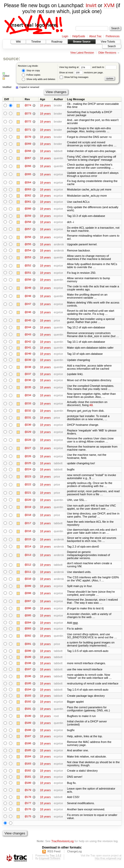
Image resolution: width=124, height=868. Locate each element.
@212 (28, 566)
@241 (28, 348)
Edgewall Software (50, 861)
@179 (28, 793)
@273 (28, 114)
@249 (28, 288)
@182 (28, 773)
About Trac (95, 36)
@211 (28, 573)
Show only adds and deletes (38, 79)
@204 (28, 624)
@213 (28, 557)
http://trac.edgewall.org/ (108, 861)
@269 (28, 144)
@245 (28, 321)
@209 (28, 588)
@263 (28, 190)
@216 (28, 533)
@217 (28, 524)
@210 (28, 580)
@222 (28, 486)
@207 (28, 603)
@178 (28, 800)
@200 (28, 653)
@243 (28, 335)
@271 (28, 130)
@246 (28, 313)
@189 (28, 725)
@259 (28, 216)
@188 (28, 732)
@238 (28, 368)
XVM (109, 5)
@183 (28, 766)
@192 (28, 704)
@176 (28, 812)
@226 (28, 457)
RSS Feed (54, 854)
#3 (91, 406)
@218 (28, 516)
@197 (28, 671)
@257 (28, 229)
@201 (28, 645)
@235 (28, 388)
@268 (28, 151)
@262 (28, 196)
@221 (28, 494)
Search (112, 46)
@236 (28, 381)
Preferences (113, 36)
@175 (28, 819)
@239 (28, 361)
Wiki (18, 42)
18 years (45, 105)
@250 (28, 280)
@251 (28, 273)
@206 (28, 610)
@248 (28, 297)
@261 (28, 202)
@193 (28, 698)
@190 (28, 718)
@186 (28, 746)
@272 (28, 122)
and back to (104, 67)
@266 (28, 166)
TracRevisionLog (62, 844)
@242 (28, 342)
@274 (28, 105)
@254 (28, 251)
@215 (28, 541)
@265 (28, 174)
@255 (28, 245)
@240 (28, 355)
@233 (28, 405)
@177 (28, 806)
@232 (28, 412)
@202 (28, 638)
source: (12, 59)
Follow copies (31, 75)
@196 (28, 678)
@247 (28, 305)
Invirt (91, 5)
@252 (28, 266)
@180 (28, 785)
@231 (28, 419)
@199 (28, 659)
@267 (28, 158)
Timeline (36, 42)
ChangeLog (74, 854)
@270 (28, 137)
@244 (28, 328)
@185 (28, 753)
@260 (28, 209)
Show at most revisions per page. (81, 73)
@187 (28, 739)
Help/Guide (79, 36)
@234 (28, 396)
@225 (28, 465)
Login (65, 36)
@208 (28, 595)
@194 (28, 692)
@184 (28, 759)
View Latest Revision (82, 53)
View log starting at (76, 67)
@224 (28, 471)
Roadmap (57, 42)
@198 (28, 665)
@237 (28, 375)
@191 (28, 711)
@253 (28, 258)
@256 (28, 238)
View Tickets (108, 42)
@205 (28, 617)
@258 (28, 222)
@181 (28, 779)
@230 (28, 426)
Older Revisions (107, 53)
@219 (28, 508)
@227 (28, 449)
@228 (28, 441)
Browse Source (82, 42)
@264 (28, 183)
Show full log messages (74, 77)
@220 (28, 501)
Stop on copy (31, 71)
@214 (28, 548)
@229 (28, 433)
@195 (28, 685)
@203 (28, 630)
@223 (28, 478)
